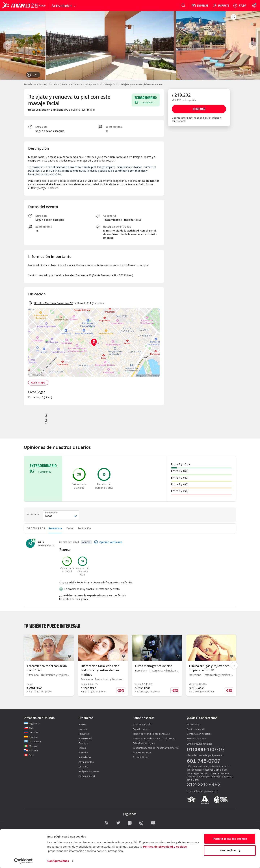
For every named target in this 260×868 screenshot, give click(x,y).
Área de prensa (141, 729)
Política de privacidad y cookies (165, 847)
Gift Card (83, 767)
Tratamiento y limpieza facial (87, 84)
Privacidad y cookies (144, 743)
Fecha (70, 528)
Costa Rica (32, 732)
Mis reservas (194, 724)
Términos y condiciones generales (151, 734)
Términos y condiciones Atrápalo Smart (154, 738)
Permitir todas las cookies (230, 839)
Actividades (30, 84)
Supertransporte (142, 753)
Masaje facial (111, 84)
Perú (29, 755)
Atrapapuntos (86, 762)
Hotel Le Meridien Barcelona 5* (53, 303)
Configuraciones (58, 861)
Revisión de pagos (197, 738)
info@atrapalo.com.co (206, 791)
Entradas (83, 753)
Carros (82, 748)
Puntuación (84, 528)
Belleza (66, 84)
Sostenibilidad (140, 757)
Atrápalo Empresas (89, 771)
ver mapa (88, 110)
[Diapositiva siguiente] (234, 665)
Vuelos (82, 724)
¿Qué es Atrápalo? (143, 724)
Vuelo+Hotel (85, 738)
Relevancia (55, 528)
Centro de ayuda (196, 729)
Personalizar (230, 850)
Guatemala (33, 741)
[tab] (55, 528)
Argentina (32, 723)
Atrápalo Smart (87, 776)
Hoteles (83, 729)
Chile (29, 728)
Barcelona (54, 84)
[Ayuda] (240, 6)
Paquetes (84, 734)
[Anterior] (7, 45)
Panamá (31, 751)
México (31, 746)
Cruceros (83, 743)
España (42, 84)
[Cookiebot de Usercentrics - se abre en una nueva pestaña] (23, 861)
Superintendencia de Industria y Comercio (156, 748)
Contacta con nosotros (199, 734)
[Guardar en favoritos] (234, 17)
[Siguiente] (253, 45)
